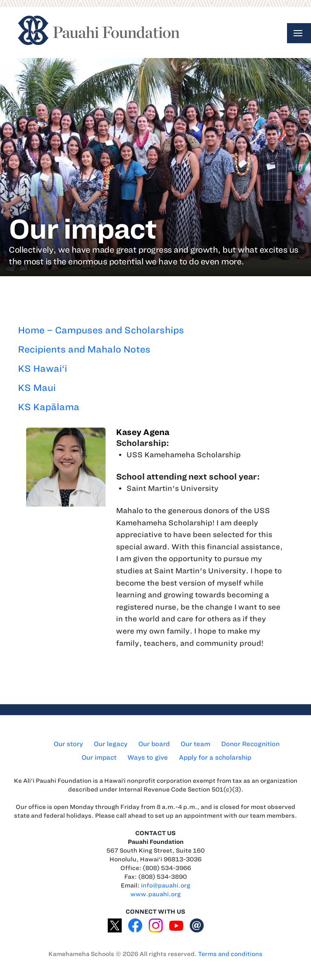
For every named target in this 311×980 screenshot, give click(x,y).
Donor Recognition (250, 744)
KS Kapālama (49, 407)
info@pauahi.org (166, 886)
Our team (195, 744)
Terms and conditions (230, 954)
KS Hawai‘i (43, 368)
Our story (68, 744)
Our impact (99, 757)
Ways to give (148, 757)
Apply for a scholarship (215, 757)
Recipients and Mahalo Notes (84, 349)
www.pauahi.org (155, 894)
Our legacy (111, 744)
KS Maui (37, 388)
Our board (154, 744)
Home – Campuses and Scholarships (101, 330)
